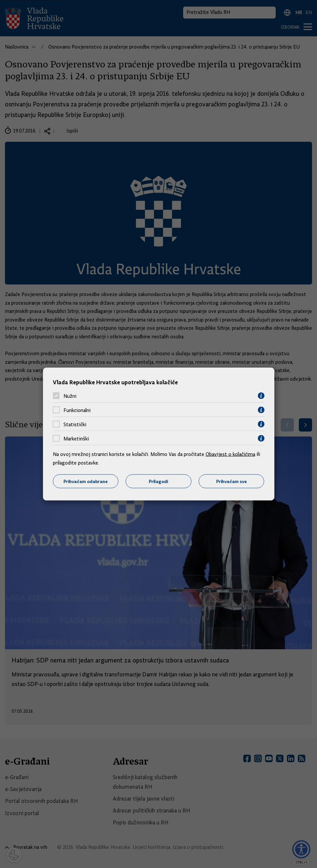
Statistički (75, 424)
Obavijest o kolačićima (230, 454)
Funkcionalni (77, 410)
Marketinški (76, 438)
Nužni (70, 396)
